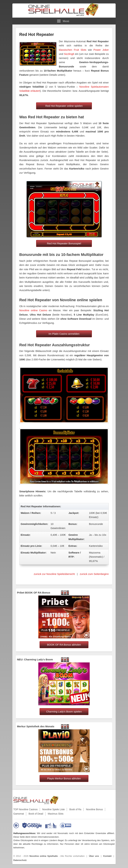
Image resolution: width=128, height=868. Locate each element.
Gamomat (19, 814)
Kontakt (107, 856)
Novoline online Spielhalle (44, 856)
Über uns (94, 856)
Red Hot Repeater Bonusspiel (64, 243)
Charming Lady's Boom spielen (64, 712)
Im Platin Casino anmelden (64, 334)
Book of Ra (75, 809)
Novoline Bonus (94, 809)
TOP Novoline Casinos (26, 809)
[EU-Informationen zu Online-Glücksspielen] (51, 825)
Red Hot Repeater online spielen (64, 106)
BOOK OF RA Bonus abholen (64, 645)
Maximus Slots (56, 814)
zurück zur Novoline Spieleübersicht (54, 574)
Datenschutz (20, 860)
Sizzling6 (69, 54)
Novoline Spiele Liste (54, 809)
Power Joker (101, 50)
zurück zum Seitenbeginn (94, 574)
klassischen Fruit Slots (73, 50)
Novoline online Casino (33, 310)
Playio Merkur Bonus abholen (64, 778)
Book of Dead (36, 814)
